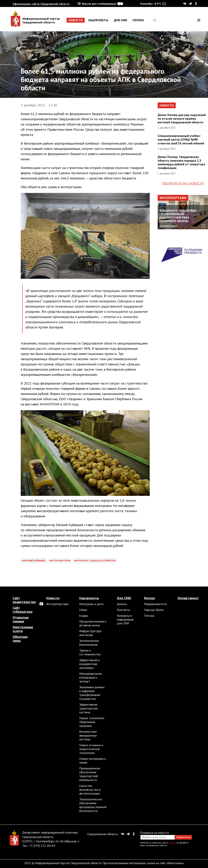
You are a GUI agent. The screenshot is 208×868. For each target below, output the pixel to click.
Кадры (84, 616)
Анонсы (122, 604)
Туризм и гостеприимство (90, 652)
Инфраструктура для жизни (90, 633)
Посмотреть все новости (183, 183)
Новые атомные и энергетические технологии (91, 749)
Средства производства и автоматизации (90, 790)
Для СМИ (120, 20)
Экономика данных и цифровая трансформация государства (92, 693)
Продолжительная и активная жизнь (93, 623)
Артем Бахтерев (60, 561)
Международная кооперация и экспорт (90, 677)
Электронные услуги (23, 629)
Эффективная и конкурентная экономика (89, 664)
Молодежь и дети (91, 604)
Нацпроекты (98, 20)
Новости (76, 20)
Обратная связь (20, 639)
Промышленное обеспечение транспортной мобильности (90, 774)
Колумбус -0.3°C (153, 3)
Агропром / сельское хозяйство (96, 561)
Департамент (188, 598)
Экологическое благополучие (89, 643)
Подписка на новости (154, 833)
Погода (149, 616)
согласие (172, 843)
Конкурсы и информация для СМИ (125, 619)
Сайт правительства (24, 600)
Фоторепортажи (173, 198)
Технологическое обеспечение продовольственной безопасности (93, 805)
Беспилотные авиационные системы (88, 735)
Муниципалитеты (156, 604)
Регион (138, 20)
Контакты (123, 610)
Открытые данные (21, 619)
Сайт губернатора (22, 610)
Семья (83, 610)
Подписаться (183, 837)
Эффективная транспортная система (88, 708)
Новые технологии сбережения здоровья (92, 722)
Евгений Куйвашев (34, 561)
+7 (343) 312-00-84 (42, 846)
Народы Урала (154, 610)
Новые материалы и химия (93, 761)
